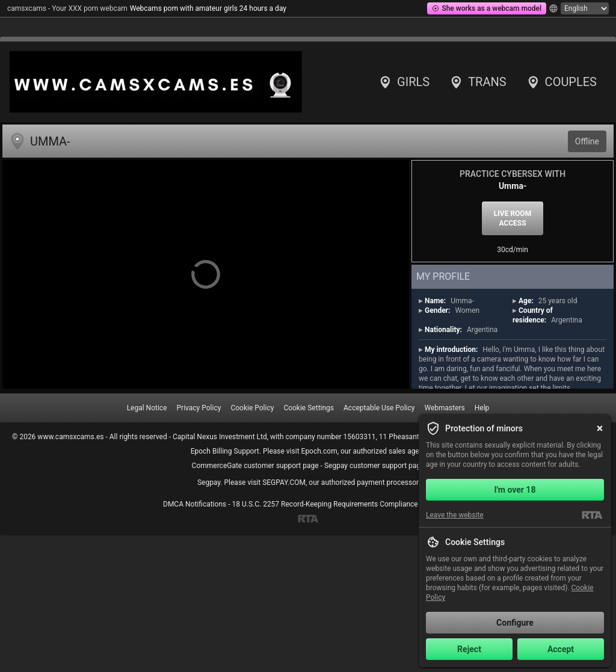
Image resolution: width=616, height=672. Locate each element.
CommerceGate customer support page (255, 466)
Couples (561, 82)
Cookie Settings (309, 408)
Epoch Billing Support (225, 451)
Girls (404, 82)
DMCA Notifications (195, 504)
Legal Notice (147, 408)
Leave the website (455, 515)
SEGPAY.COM (284, 482)
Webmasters (444, 408)
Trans (477, 82)
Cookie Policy (252, 408)
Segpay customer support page (374, 466)
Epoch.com (319, 451)
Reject (469, 649)
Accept (561, 649)
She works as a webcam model (487, 8)
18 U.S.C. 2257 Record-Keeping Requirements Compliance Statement (342, 504)
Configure (515, 623)
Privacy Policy (199, 408)
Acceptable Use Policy (379, 408)
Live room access (513, 218)
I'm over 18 (515, 490)
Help (482, 408)
